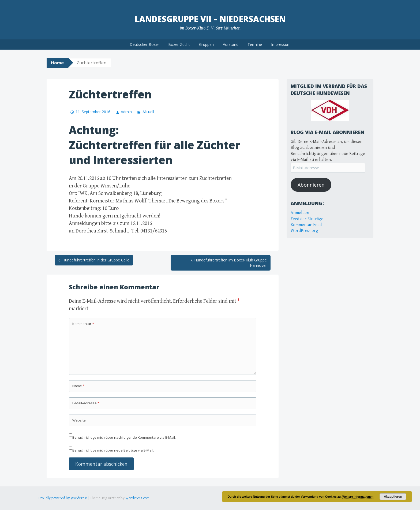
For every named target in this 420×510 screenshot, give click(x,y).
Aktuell (148, 112)
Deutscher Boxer (144, 44)
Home (57, 63)
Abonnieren (311, 185)
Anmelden (300, 213)
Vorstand (231, 44)
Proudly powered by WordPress (63, 498)
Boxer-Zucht (179, 44)
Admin (126, 112)
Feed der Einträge (307, 219)
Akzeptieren (393, 497)
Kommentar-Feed (306, 225)
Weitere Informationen (358, 497)
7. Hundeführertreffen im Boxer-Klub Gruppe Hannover (228, 263)
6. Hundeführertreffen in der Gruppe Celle (94, 260)
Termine (255, 44)
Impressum (281, 44)
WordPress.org (304, 231)
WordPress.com (137, 498)
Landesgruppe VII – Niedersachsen (210, 19)
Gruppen (206, 44)
